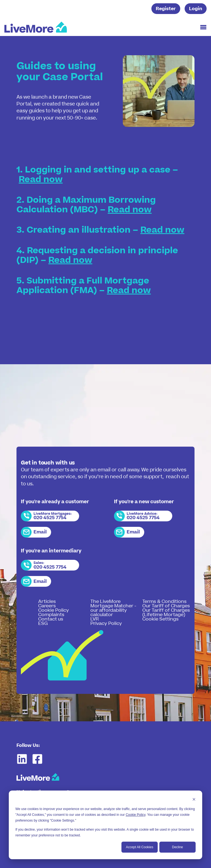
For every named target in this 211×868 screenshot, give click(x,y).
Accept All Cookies (139, 847)
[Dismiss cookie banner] (194, 800)
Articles (47, 602)
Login (196, 9)
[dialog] (105, 825)
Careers (47, 606)
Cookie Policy (135, 815)
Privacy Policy (106, 624)
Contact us (51, 619)
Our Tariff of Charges (166, 606)
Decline (177, 847)
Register (166, 9)
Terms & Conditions (164, 602)
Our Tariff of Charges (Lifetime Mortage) (166, 613)
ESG (43, 624)
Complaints (51, 615)
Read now (41, 180)
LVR (95, 619)
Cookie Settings (160, 619)
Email (40, 532)
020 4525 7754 (50, 518)
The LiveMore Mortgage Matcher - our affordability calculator (113, 608)
